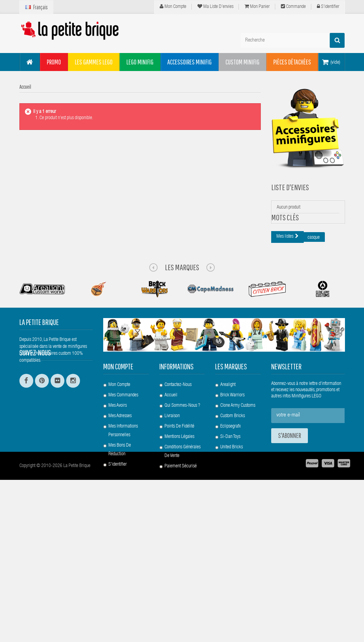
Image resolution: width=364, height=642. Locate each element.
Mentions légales (179, 568)
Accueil (171, 527)
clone (308, 291)
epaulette (284, 291)
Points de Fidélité (179, 558)
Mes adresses (120, 547)
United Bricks (232, 579)
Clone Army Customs (238, 537)
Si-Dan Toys (230, 568)
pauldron (331, 342)
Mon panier (257, 7)
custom (283, 355)
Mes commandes (123, 527)
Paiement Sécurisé (181, 598)
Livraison (172, 547)
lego (280, 304)
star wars (331, 329)
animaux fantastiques (294, 329)
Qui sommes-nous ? (182, 537)
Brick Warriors (232, 527)
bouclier (300, 316)
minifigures (302, 342)
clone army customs (318, 355)
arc (279, 368)
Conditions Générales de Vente (183, 583)
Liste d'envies (290, 187)
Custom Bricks (233, 547)
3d (279, 316)
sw (279, 342)
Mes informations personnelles (123, 562)
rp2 (334, 368)
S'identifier (328, 7)
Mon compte (173, 7)
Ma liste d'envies (215, 7)
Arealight (228, 516)
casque (314, 278)
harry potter (286, 278)
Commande (293, 7)
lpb (322, 304)
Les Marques (182, 398)
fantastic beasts (307, 368)
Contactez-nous (178, 516)
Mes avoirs (118, 537)
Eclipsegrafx (230, 558)
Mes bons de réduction (120, 581)
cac (328, 291)
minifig (301, 304)
